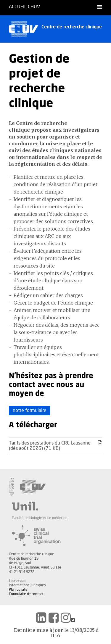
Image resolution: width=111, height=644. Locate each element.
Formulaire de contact (26, 594)
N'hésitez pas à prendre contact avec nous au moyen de (51, 385)
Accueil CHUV (24, 7)
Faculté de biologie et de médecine (40, 518)
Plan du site (18, 590)
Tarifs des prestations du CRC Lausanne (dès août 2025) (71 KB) (55, 446)
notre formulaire (30, 410)
